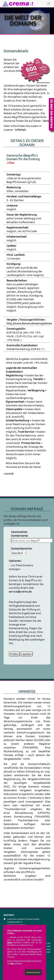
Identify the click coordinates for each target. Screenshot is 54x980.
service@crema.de (20, 591)
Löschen (26, 654)
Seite (46, 121)
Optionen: (15, 561)
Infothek (20, 130)
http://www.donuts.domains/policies (29, 323)
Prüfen (14, 654)
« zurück (9, 473)
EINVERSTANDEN (33, 972)
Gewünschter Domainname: (20, 534)
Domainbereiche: (22, 548)
